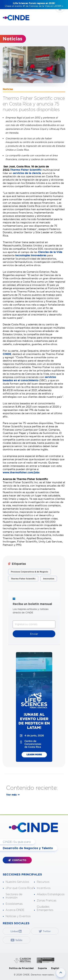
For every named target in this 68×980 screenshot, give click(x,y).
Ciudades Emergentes (45, 908)
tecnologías (23, 255)
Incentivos (44, 888)
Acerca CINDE (15, 910)
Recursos (43, 882)
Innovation (49, 579)
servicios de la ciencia (27, 173)
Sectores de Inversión (14, 896)
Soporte (42, 968)
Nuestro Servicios (17, 882)
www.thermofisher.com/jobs (21, 472)
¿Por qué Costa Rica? (20, 888)
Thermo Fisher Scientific (26, 170)
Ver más (11, 795)
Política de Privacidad (21, 968)
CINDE (7, 354)
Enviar (34, 634)
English (55, 968)
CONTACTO (17, 860)
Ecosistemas (14, 904)
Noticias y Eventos (18, 916)
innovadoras (39, 255)
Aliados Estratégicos (51, 894)
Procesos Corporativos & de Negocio (29, 572)
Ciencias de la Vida (50, 252)
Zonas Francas (47, 901)
